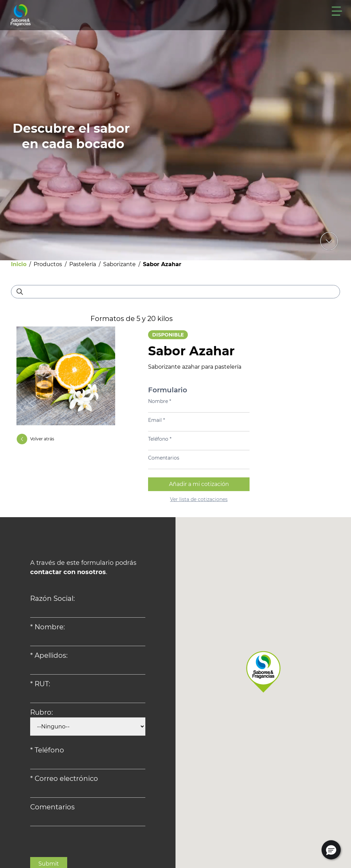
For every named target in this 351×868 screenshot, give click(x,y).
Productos (48, 264)
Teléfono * (160, 439)
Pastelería (83, 264)
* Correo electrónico (64, 778)
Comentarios (164, 458)
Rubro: (41, 712)
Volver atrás (35, 439)
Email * (156, 420)
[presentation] (82, 844)
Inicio (19, 264)
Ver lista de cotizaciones (199, 499)
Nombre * (160, 401)
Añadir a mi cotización (199, 484)
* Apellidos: (49, 655)
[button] (331, 850)
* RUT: (40, 684)
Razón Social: (52, 598)
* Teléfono (47, 750)
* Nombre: (47, 627)
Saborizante (119, 264)
